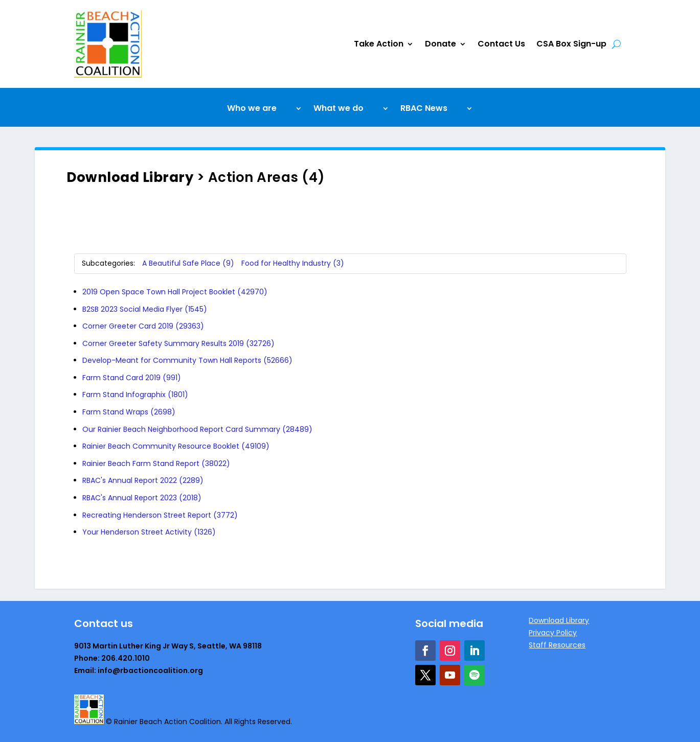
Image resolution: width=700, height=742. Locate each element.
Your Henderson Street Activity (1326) (149, 532)
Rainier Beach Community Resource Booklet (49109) (176, 446)
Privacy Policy (553, 633)
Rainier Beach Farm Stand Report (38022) (156, 463)
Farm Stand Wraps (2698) (129, 412)
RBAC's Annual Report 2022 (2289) (143, 480)
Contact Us (501, 44)
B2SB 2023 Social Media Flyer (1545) (145, 309)
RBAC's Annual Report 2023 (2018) (142, 498)
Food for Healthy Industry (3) (293, 263)
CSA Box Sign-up (571, 44)
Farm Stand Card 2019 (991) (132, 378)
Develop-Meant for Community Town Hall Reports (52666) (187, 360)
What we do (338, 109)
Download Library (130, 177)
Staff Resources (557, 645)
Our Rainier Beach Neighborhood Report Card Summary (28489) (197, 429)
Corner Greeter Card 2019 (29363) (143, 326)
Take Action (379, 44)
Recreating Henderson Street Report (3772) (160, 515)
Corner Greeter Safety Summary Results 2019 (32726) (178, 343)
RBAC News (424, 109)
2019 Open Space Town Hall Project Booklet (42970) (175, 292)
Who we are (252, 109)
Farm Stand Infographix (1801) (135, 395)
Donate (441, 44)
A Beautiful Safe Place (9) (188, 263)
